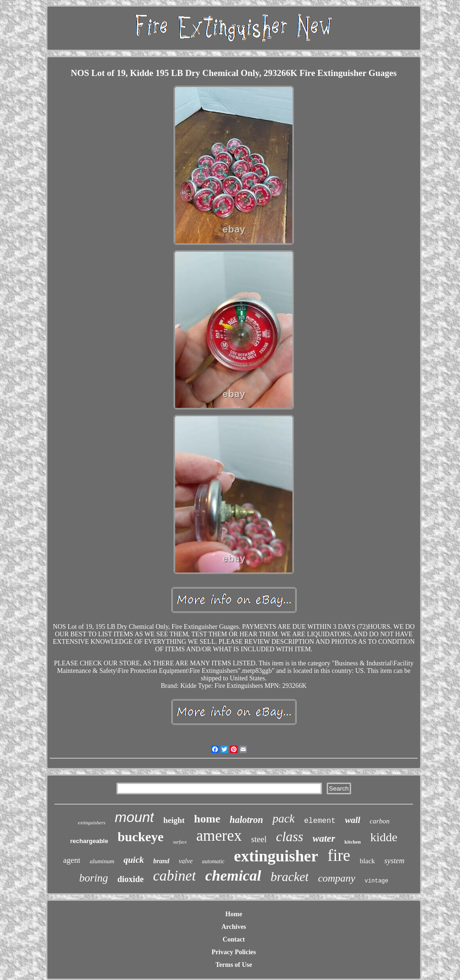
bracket (289, 877)
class (290, 837)
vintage (376, 881)
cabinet (174, 876)
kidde (384, 837)
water (324, 838)
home (207, 819)
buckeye (140, 837)
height (174, 820)
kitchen (353, 842)
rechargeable (89, 841)
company (336, 878)
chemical (233, 875)
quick (134, 860)
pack (283, 818)
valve (186, 861)
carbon (380, 821)
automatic (213, 861)
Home (234, 914)
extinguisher (276, 856)
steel (259, 839)
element (320, 821)
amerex (219, 836)
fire (339, 856)
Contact (234, 939)
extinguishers (92, 822)
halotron (246, 820)
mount (134, 817)
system (395, 861)
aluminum (102, 861)
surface (180, 842)
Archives (234, 927)
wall (353, 820)
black (367, 861)
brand (161, 861)
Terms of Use (234, 965)
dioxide (130, 879)
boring (94, 878)
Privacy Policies (234, 952)
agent (72, 860)
